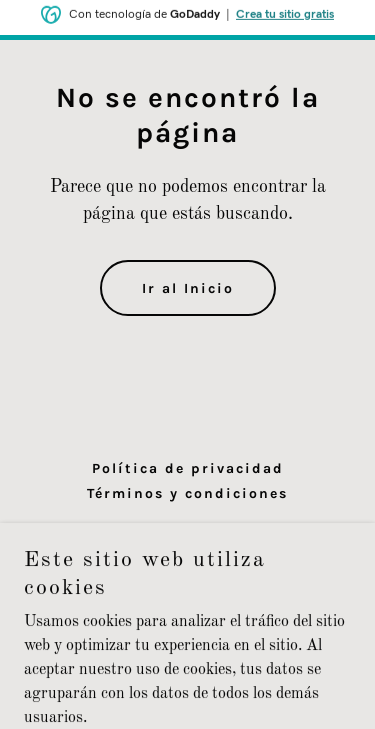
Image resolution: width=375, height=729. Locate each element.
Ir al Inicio (188, 288)
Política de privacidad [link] (188, 468)
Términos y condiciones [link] (187, 493)
